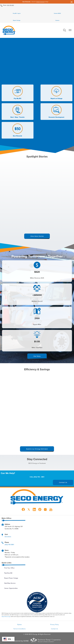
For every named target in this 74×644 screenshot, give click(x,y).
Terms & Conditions (19, 629)
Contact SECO (57, 13)
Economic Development (56, 111)
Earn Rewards (18, 130)
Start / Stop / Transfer (18, 111)
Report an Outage (56, 93)
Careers (57, 20)
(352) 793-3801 (10, 5)
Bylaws (20, 624)
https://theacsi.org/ (6, 616)
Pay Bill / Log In (17, 13)
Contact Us (55, 629)
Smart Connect (41, 2)
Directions (8, 537)
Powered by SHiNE (21, 641)
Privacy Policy (55, 624)
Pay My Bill (18, 93)
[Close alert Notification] (72, 2)
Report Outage (17, 20)
